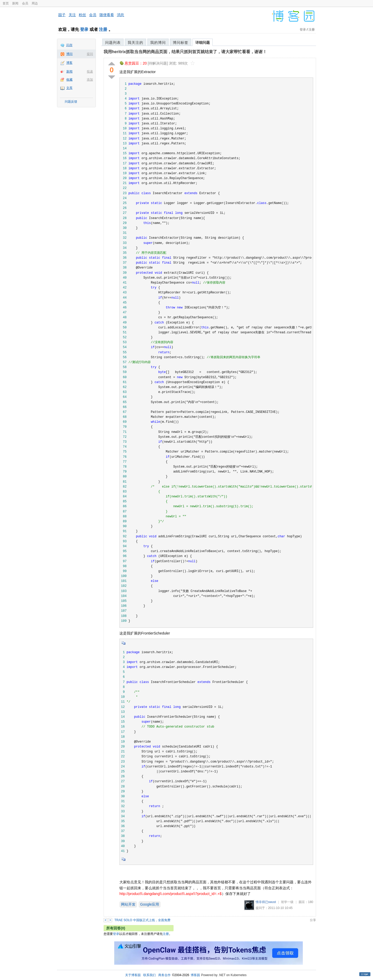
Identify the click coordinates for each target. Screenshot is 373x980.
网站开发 (128, 904)
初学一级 (287, 902)
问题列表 (113, 43)
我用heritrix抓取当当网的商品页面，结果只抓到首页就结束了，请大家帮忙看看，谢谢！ (185, 52)
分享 (313, 920)
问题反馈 (71, 102)
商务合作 (164, 975)
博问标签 (181, 43)
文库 (69, 88)
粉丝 (82, 15)
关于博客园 (133, 975)
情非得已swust (266, 902)
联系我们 (149, 975)
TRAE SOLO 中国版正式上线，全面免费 (142, 920)
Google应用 (150, 904)
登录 (84, 29)
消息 (120, 15)
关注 (72, 15)
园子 (62, 15)
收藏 (69, 80)
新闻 (15, 3)
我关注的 (135, 43)
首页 (6, 3)
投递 (90, 72)
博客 (69, 63)
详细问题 (203, 43)
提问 (90, 54)
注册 (103, 29)
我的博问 (158, 43)
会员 (25, 3)
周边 (35, 3)
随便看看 (107, 15)
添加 (90, 80)
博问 (69, 54)
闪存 (69, 45)
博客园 (195, 975)
